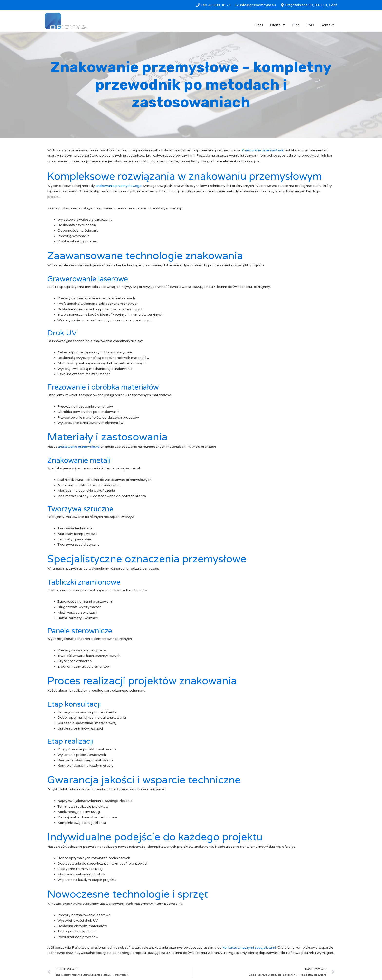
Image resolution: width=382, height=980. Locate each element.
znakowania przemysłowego (119, 186)
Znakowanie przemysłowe (263, 150)
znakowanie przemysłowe (79, 447)
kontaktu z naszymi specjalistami (249, 947)
